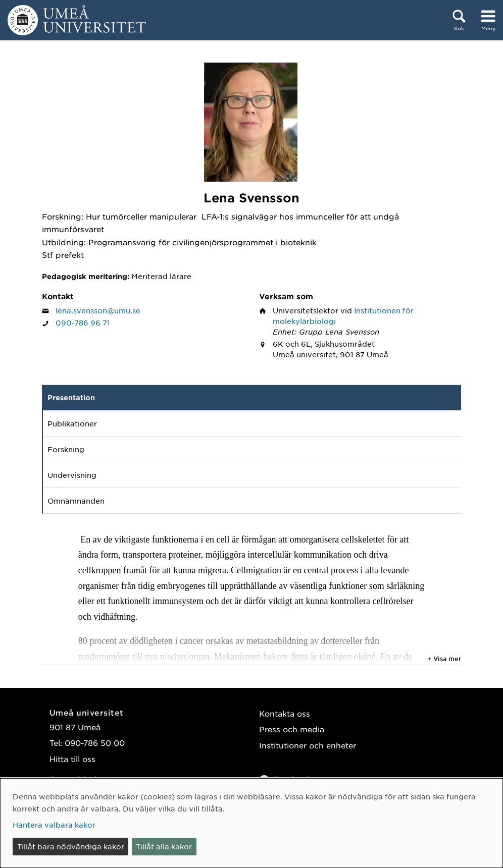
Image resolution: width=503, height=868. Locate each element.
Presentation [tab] (71, 397)
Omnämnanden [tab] (76, 501)
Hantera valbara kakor (54, 825)
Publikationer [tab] (72, 423)
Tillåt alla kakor (164, 846)
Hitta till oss (72, 759)
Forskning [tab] (66, 449)
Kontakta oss (285, 713)
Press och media (292, 729)
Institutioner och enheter (308, 745)
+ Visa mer (444, 659)
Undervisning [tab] (72, 475)
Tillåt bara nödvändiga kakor (71, 846)
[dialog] (251, 823)
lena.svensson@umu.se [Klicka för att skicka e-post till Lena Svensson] (98, 310)
